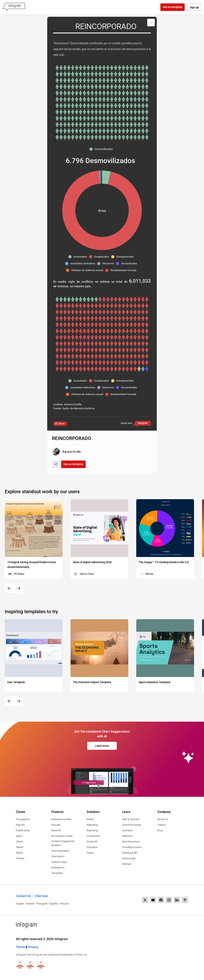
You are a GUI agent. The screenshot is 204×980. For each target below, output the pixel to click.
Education (92, 847)
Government (93, 836)
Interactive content (61, 819)
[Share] (56, 464)
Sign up (194, 7)
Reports (20, 825)
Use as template (173, 7)
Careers (162, 825)
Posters (20, 858)
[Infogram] (14, 7)
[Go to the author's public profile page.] (66, 452)
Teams (90, 853)
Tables (20, 847)
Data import (58, 856)
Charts (19, 842)
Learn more (102, 746)
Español (53, 904)
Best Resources (131, 842)
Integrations (58, 867)
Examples (127, 830)
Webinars (127, 836)
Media (90, 819)
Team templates (60, 851)
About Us (163, 819)
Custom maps (59, 862)
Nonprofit (92, 842)
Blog (160, 830)
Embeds (56, 825)
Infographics (23, 819)
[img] (102, 102)
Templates (57, 873)
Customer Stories (132, 825)
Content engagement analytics (63, 843)
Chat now (41, 896)
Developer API (130, 853)
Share (61, 424)
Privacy (33, 947)
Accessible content (62, 836)
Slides (19, 853)
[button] (102, 149)
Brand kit (56, 830)
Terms (20, 947)
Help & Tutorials (131, 819)
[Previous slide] (9, 588)
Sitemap (127, 864)
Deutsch (30, 904)
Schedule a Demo (132, 847)
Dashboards (23, 830)
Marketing (92, 825)
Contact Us (23, 896)
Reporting (92, 830)
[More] (151, 23)
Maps (19, 836)
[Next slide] (19, 588)
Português (42, 904)
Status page (129, 858)
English (20, 904)
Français (64, 904)
